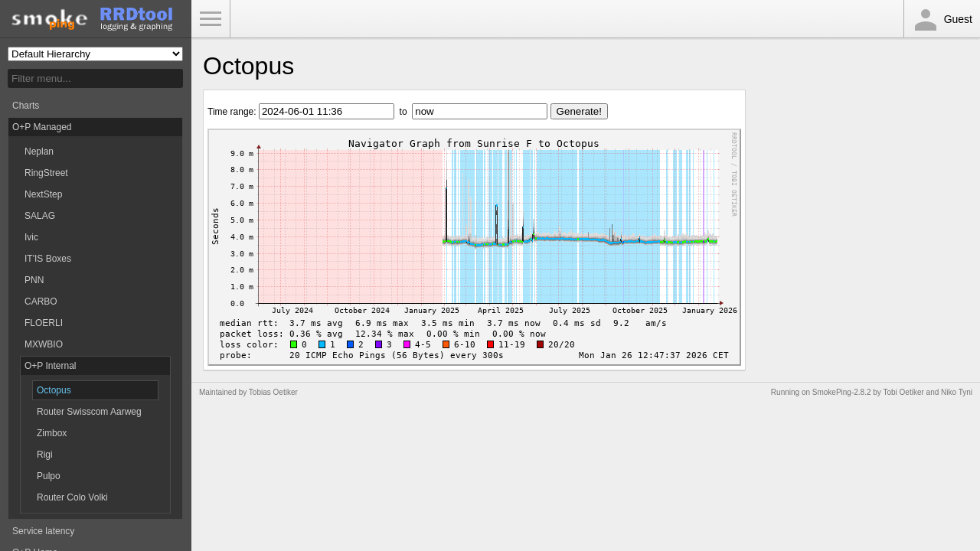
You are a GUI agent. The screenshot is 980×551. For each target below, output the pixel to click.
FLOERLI (44, 323)
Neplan (39, 152)
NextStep (43, 194)
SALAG (40, 216)
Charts (26, 106)
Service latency (43, 531)
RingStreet (46, 173)
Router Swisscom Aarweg (89, 412)
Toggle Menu (211, 19)
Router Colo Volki (72, 497)
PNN (34, 280)
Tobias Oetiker (273, 392)
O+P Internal (51, 366)
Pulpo (49, 476)
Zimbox (52, 433)
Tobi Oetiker (903, 392)
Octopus (54, 390)
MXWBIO (44, 344)
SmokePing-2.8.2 (842, 392)
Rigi (45, 455)
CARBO (41, 302)
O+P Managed (42, 127)
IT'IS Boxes (48, 259)
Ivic (31, 237)
